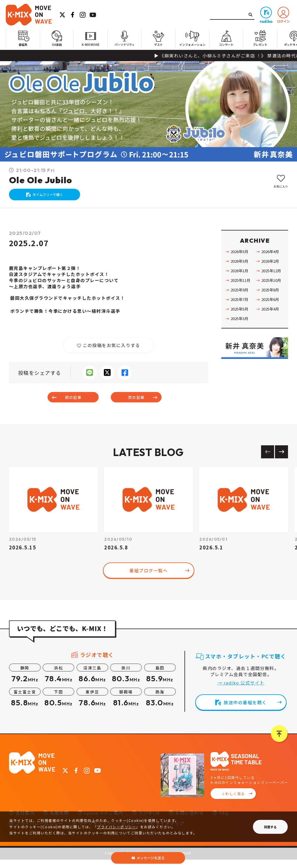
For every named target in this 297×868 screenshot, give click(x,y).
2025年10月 (273, 286)
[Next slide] (281, 460)
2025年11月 (242, 286)
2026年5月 (241, 257)
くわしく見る (233, 802)
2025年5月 (241, 315)
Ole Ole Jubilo (41, 180)
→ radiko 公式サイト (241, 691)
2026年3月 (241, 267)
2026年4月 (271, 257)
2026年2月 (271, 267)
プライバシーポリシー (116, 827)
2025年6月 (271, 305)
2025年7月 (241, 305)
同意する (270, 827)
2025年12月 (273, 276)
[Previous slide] (268, 460)
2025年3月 (241, 324)
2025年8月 (271, 295)
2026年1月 (241, 276)
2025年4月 (271, 315)
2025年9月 (241, 295)
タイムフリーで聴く (51, 197)
